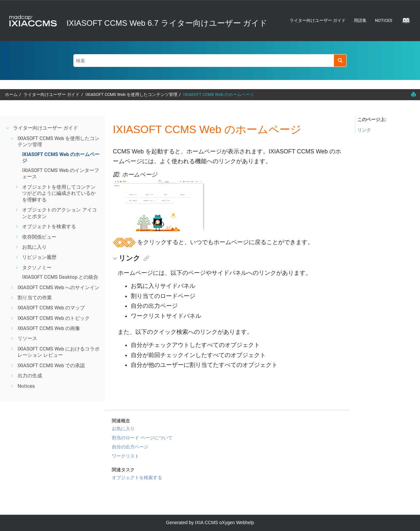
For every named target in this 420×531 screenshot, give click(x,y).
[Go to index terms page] (404, 23)
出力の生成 (30, 376)
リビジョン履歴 (39, 257)
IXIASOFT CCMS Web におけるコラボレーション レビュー (59, 352)
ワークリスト (126, 456)
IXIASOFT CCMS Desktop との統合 (60, 277)
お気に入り (34, 247)
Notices (384, 20)
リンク (364, 130)
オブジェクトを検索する (49, 226)
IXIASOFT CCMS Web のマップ (51, 308)
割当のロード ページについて (142, 438)
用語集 (360, 20)
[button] (8, 128)
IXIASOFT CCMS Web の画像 (49, 328)
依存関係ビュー (39, 237)
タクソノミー (37, 268)
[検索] (340, 61)
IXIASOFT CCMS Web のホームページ (219, 94)
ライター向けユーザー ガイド (318, 20)
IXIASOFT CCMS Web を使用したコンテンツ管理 (131, 94)
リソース (27, 338)
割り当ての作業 (35, 298)
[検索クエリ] (210, 61)
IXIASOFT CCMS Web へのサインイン (59, 288)
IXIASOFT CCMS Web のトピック (54, 318)
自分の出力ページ (130, 447)
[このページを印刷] (413, 94)
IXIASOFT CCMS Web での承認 (51, 366)
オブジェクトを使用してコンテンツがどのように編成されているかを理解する (59, 193)
